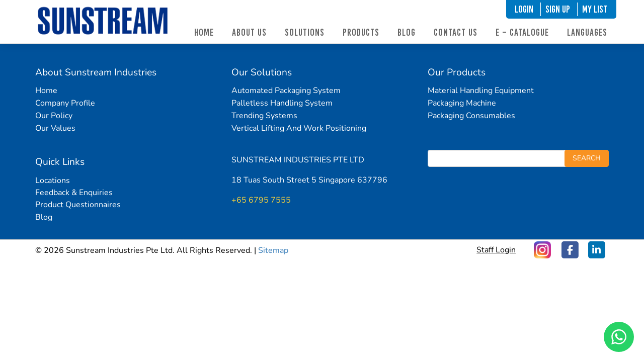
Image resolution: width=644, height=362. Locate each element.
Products (361, 32)
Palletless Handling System (282, 103)
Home (204, 32)
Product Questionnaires (78, 205)
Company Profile (65, 103)
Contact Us (456, 32)
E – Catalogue (522, 32)
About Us (249, 32)
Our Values (55, 128)
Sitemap (273, 250)
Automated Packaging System (286, 90)
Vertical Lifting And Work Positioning (299, 128)
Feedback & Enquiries (74, 193)
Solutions (305, 32)
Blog (407, 32)
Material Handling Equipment (481, 90)
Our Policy (54, 116)
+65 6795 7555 (261, 200)
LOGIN (524, 9)
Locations (53, 180)
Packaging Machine (462, 103)
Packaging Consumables (471, 116)
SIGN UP (558, 9)
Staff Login (496, 250)
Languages (587, 32)
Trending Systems (264, 116)
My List (595, 9)
